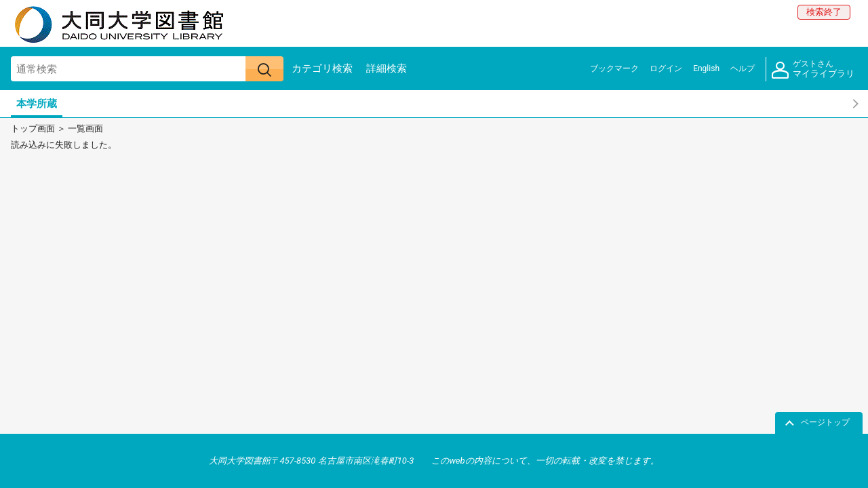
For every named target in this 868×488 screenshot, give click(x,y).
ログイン (666, 68)
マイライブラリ (813, 69)
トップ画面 (33, 128)
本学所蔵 (37, 104)
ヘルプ (743, 68)
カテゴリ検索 (322, 68)
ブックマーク (614, 68)
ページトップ (825, 422)
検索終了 (824, 12)
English (706, 68)
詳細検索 (387, 68)
